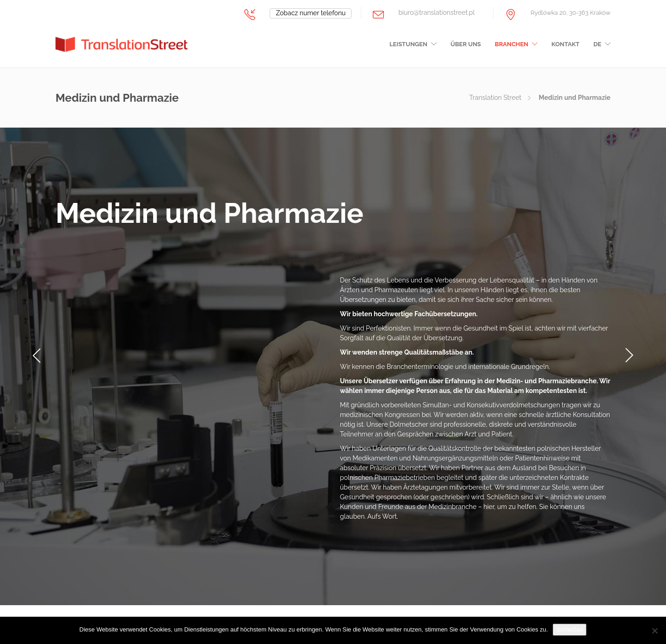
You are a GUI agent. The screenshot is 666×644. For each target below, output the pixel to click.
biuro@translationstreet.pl (436, 12)
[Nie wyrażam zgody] (654, 631)
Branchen (512, 44)
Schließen (570, 629)
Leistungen (408, 44)
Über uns (466, 44)
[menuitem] (602, 47)
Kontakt (565, 44)
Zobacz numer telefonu (311, 13)
